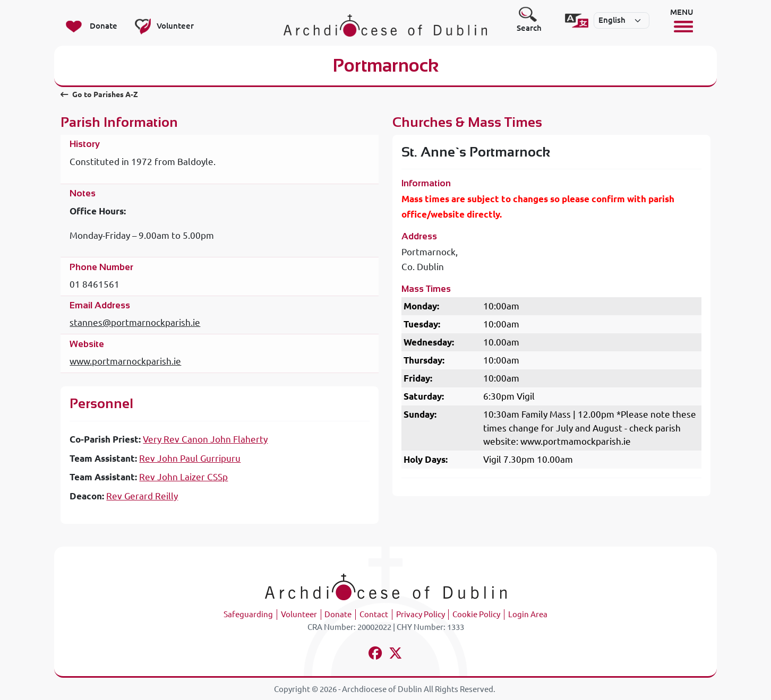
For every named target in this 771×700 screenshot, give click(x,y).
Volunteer (299, 614)
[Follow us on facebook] (376, 655)
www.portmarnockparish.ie (125, 361)
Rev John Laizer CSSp (183, 477)
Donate (338, 614)
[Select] (622, 21)
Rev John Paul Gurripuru (190, 458)
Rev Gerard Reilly (142, 496)
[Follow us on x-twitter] (396, 655)
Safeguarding (248, 614)
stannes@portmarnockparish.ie (135, 322)
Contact (374, 614)
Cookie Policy (476, 614)
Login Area (528, 614)
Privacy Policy (421, 614)
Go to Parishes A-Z (99, 94)
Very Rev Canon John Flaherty (205, 439)
